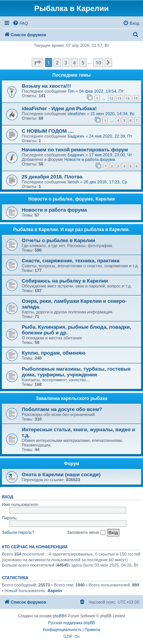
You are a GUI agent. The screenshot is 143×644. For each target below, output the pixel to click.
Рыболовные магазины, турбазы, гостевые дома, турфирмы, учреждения (76, 372)
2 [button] (57, 63)
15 (136, 98)
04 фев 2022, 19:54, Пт (101, 91)
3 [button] (66, 63)
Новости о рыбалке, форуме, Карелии (71, 199)
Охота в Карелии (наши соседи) (61, 475)
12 (111, 98)
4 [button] (74, 63)
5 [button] (83, 63)
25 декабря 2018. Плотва (52, 177)
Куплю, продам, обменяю (54, 353)
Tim (71, 91)
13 (119, 98)
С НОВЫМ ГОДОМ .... (48, 131)
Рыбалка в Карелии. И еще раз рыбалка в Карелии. (72, 230)
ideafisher (77, 114)
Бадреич (76, 136)
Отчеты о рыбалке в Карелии (59, 240)
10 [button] (98, 63)
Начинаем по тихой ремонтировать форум (75, 150)
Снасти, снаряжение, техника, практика (71, 261)
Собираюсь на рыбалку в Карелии (65, 281)
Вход (7, 497)
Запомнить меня (86, 533)
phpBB (59, 616)
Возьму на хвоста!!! (46, 86)
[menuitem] (20, 23)
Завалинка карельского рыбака (72, 398)
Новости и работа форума (90, 159)
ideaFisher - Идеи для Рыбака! (59, 108)
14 (127, 98)
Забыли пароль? (18, 532)
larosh (73, 182)
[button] (37, 63)
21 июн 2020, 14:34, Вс (112, 114)
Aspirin (55, 591)
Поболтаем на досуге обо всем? (62, 409)
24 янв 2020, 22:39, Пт (110, 136)
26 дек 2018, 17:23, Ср (105, 182)
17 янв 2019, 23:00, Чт (110, 155)
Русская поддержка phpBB (71, 623)
